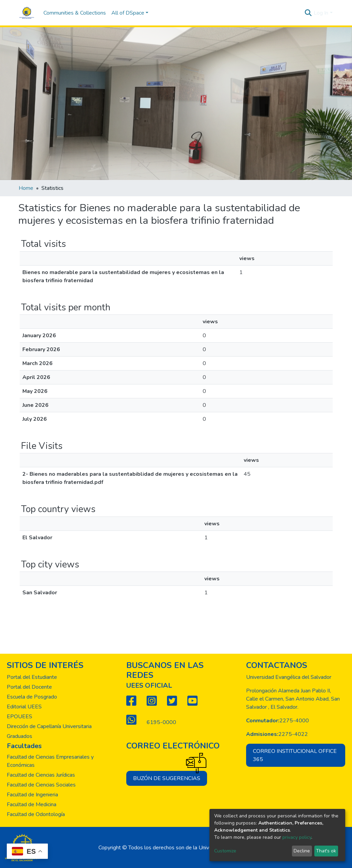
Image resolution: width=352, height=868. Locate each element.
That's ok (326, 851)
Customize (225, 851)
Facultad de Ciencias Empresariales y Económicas (50, 761)
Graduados (20, 736)
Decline (302, 851)
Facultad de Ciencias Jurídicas (41, 775)
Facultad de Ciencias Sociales (41, 785)
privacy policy (297, 837)
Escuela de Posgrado (32, 697)
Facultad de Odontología (36, 814)
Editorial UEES (24, 707)
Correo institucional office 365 (295, 755)
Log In (321, 13)
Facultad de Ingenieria (32, 795)
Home (26, 188)
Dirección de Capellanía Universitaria (49, 726)
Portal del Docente (29, 687)
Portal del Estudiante (32, 677)
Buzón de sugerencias (170, 776)
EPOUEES (20, 717)
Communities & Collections (75, 13)
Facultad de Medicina (32, 804)
